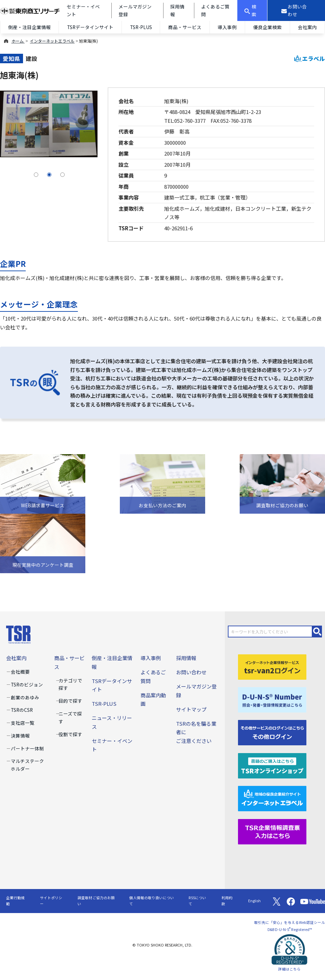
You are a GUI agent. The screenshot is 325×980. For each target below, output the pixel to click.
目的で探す (70, 701)
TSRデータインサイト (90, 27)
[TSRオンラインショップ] (272, 765)
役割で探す (70, 734)
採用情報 (186, 658)
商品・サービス (185, 27)
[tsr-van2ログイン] (272, 666)
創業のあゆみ (25, 697)
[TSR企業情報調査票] (272, 831)
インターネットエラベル (52, 41)
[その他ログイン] (272, 732)
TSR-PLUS (141, 27)
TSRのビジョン (27, 684)
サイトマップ (191, 709)
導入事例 (227, 27)
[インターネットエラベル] (272, 798)
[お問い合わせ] (296, 10)
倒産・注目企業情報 (29, 27)
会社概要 (20, 672)
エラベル (310, 59)
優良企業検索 (267, 27)
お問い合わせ (191, 672)
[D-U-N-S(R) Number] (272, 699)
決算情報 (20, 736)
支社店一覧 (23, 723)
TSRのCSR (22, 710)
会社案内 (307, 27)
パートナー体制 (27, 748)
